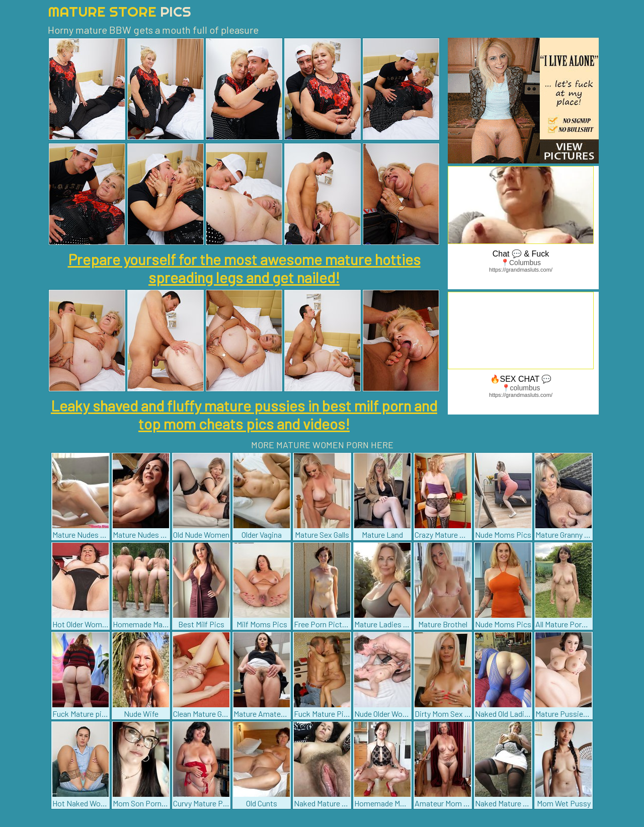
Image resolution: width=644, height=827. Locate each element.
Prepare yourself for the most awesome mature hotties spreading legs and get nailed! (244, 268)
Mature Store (119, 11)
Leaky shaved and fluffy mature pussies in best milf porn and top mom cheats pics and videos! (244, 415)
